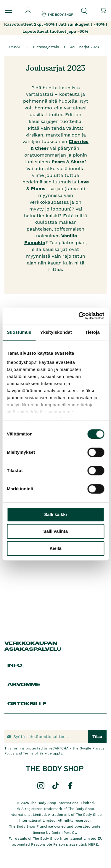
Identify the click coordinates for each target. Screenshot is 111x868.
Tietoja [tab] (92, 332)
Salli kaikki (55, 514)
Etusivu (15, 47)
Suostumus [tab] (19, 332)
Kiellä (55, 548)
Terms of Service (37, 753)
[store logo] (57, 9)
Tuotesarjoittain (46, 47)
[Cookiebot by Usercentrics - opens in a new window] (79, 316)
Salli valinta (55, 531)
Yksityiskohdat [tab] (56, 332)
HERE (93, 844)
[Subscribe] (97, 737)
